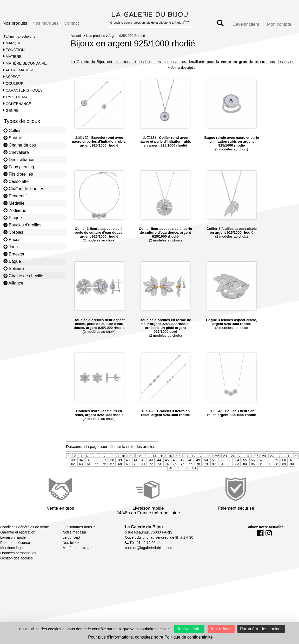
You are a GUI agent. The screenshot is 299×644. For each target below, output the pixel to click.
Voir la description (182, 79)
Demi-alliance (19, 160)
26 (248, 468)
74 (167, 476)
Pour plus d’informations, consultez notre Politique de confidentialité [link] (150, 637)
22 (217, 468)
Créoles (13, 232)
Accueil (76, 36)
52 (222, 472)
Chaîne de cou (20, 145)
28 (264, 468)
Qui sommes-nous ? (79, 539)
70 (136, 476)
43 (151, 472)
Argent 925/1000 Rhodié (127, 36)
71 (143, 476)
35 (89, 472)
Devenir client (246, 24)
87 (268, 476)
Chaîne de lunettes (24, 189)
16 (170, 468)
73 (159, 476)
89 (284, 476)
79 (206, 476)
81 (222, 476)
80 (214, 476)
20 (201, 468)
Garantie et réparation (18, 544)
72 (151, 476)
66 (104, 476)
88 (276, 476)
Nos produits (15, 23)
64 (89, 476)
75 (175, 476)
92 (178, 479)
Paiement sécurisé (15, 554)
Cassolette (16, 181)
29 (272, 468)
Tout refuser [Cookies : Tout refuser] (221, 629)
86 (261, 476)
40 (128, 472)
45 (167, 472)
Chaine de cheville (23, 276)
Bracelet (14, 254)
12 (139, 468)
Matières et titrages (78, 559)
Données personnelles (18, 565)
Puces (12, 239)
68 (120, 476)
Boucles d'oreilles (22, 225)
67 (112, 476)
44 (159, 472)
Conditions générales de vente (25, 539)
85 (253, 476)
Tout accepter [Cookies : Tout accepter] (189, 629)
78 (198, 476)
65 (96, 476)
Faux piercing (19, 167)
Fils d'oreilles (18, 174)
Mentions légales (14, 559)
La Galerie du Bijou (144, 539)
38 (112, 472)
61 (292, 472)
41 (136, 472)
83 (237, 476)
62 (73, 476)
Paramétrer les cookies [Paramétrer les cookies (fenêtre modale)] (261, 629)
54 (237, 472)
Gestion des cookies (16, 570)
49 (198, 472)
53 (229, 472)
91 (171, 479)
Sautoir (13, 138)
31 (287, 468)
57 (261, 472)
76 (182, 476)
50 (206, 472)
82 (229, 476)
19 (194, 468)
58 (268, 472)
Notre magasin (74, 544)
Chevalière (16, 152)
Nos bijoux (71, 554)
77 (190, 476)
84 (245, 476)
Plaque (13, 218)
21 (209, 468)
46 (175, 472)
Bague (12, 261)
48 (190, 472)
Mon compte (279, 24)
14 (154, 468)
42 (143, 472)
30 (280, 468)
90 (292, 476)
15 (162, 468)
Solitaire (14, 268)
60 (284, 472)
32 (295, 468)
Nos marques (45, 23)
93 (186, 479)
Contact (71, 23)
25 (241, 468)
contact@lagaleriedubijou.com (149, 559)
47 (182, 472)
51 (214, 472)
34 (81, 472)
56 (253, 472)
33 (73, 472)
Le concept (71, 549)
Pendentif (15, 196)
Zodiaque (15, 210)
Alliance (13, 283)
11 (131, 468)
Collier (12, 130)
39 (120, 472)
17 (178, 468)
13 (147, 468)
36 (96, 472)
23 (225, 468)
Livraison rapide (13, 549)
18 (186, 468)
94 (194, 479)
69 (128, 476)
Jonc (11, 247)
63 (81, 476)
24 (232, 468)
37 (104, 472)
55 (245, 472)
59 (276, 472)
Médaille (14, 203)
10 (123, 468)
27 (256, 468)
